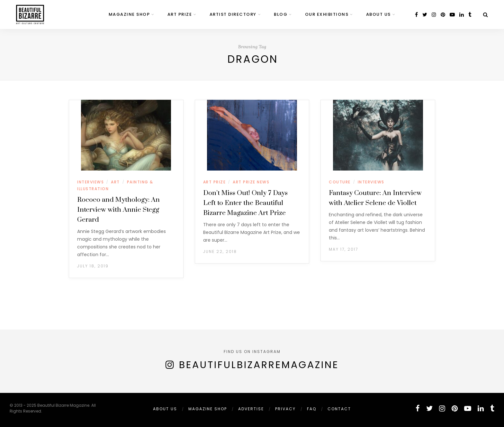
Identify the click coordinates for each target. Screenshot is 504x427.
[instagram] (434, 15)
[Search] (486, 15)
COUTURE (340, 182)
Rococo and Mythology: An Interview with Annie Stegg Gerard (118, 210)
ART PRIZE (180, 14)
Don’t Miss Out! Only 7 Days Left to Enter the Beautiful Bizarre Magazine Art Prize (245, 203)
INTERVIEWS (90, 182)
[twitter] (425, 15)
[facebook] (416, 15)
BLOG (281, 14)
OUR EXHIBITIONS (327, 14)
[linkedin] (462, 15)
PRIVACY (285, 409)
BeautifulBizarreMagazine (259, 365)
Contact (339, 409)
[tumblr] (470, 15)
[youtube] (452, 15)
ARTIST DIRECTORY (233, 14)
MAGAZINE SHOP (129, 14)
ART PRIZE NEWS (251, 182)
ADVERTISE (251, 409)
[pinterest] (443, 15)
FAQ (312, 409)
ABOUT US (378, 14)
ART (115, 182)
